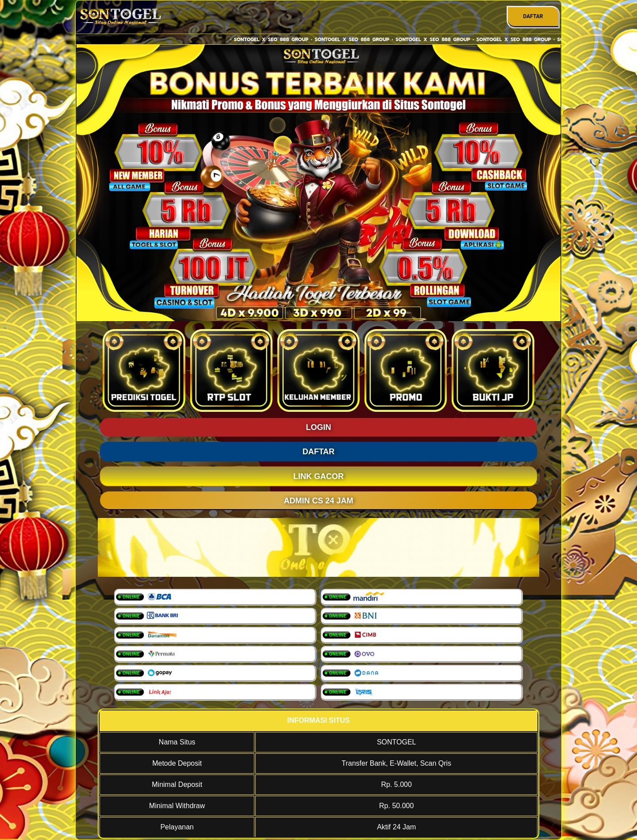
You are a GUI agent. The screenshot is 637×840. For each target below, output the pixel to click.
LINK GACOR (318, 476)
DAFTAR (533, 16)
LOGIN (319, 427)
